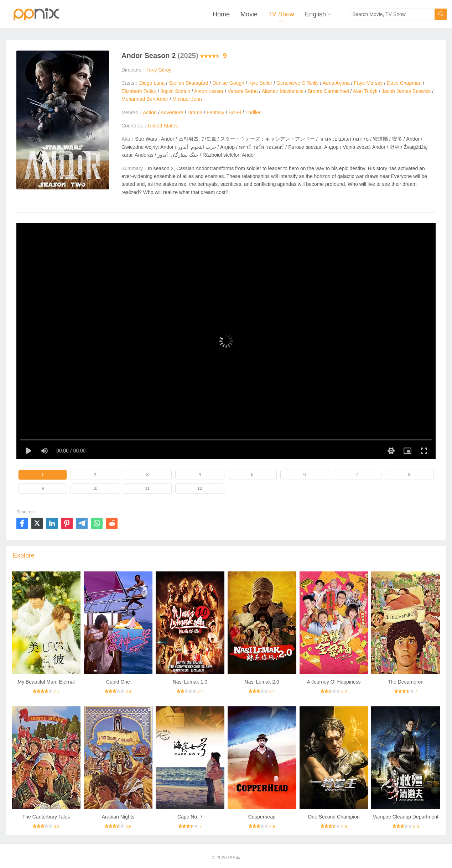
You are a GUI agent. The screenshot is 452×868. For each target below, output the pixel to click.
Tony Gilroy (159, 70)
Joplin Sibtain (175, 91)
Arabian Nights (118, 817)
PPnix (234, 857)
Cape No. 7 (190, 817)
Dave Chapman (404, 83)
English (315, 14)
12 (200, 488)
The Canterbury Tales (46, 817)
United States (163, 126)
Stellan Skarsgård (189, 83)
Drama (195, 113)
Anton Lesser (209, 91)
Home (221, 14)
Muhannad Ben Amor (145, 99)
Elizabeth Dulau (139, 91)
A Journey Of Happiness (334, 682)
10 (95, 488)
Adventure (172, 113)
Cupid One (118, 682)
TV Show (281, 14)
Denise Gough (228, 83)
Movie (249, 14)
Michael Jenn (187, 99)
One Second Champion (334, 817)
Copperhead (262, 817)
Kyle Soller (260, 83)
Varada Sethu (243, 91)
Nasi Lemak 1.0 (190, 682)
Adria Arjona (336, 83)
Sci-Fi (235, 113)
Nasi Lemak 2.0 (262, 682)
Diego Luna (152, 83)
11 (147, 488)
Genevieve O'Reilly (298, 83)
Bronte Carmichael (328, 91)
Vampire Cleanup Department (406, 817)
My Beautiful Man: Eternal (46, 682)
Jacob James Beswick (406, 91)
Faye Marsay (368, 83)
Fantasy (215, 113)
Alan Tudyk (365, 91)
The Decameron (406, 682)
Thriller (253, 113)
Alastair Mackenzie (283, 91)
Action (150, 113)
